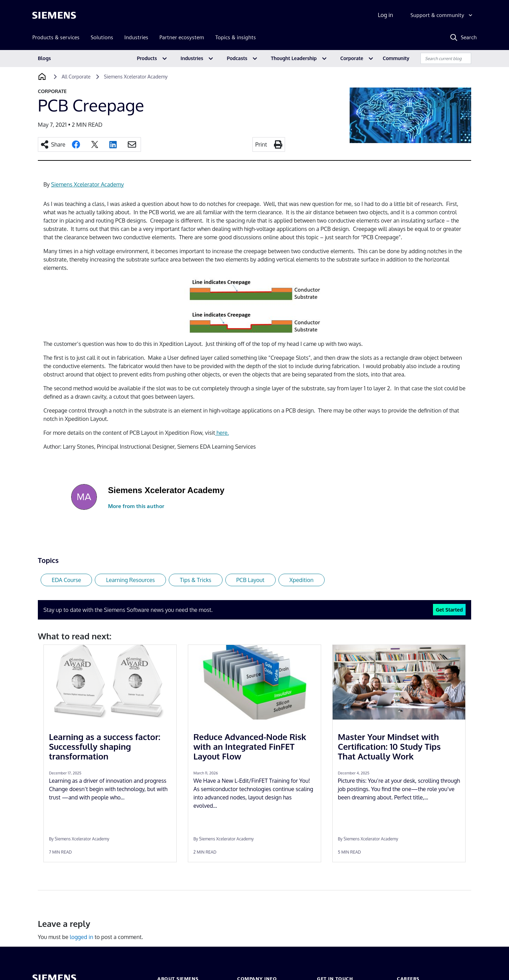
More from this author (136, 506)
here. (222, 433)
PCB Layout (251, 580)
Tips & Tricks (195, 580)
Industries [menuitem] (136, 37)
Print (261, 144)
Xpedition (302, 580)
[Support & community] (442, 15)
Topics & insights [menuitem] (236, 37)
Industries (192, 58)
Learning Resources (130, 580)
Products (147, 58)
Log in (385, 15)
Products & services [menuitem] (56, 37)
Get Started (449, 609)
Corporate (352, 58)
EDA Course (66, 580)
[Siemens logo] (54, 15)
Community (396, 58)
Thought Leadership (294, 58)
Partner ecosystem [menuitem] (182, 37)
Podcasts (237, 58)
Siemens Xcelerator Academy (87, 184)
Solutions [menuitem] (102, 37)
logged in (82, 937)
